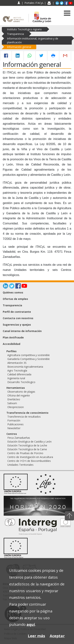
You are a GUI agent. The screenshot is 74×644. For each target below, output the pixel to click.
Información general (19, 47)
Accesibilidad (12, 344)
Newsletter (14, 428)
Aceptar (57, 636)
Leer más (36, 636)
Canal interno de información (22, 331)
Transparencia (15, 34)
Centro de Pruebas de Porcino (25, 453)
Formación (14, 420)
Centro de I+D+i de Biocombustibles (29, 461)
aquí (31, 624)
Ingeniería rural (16, 378)
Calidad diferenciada (19, 374)
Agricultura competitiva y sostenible (29, 355)
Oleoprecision (16, 407)
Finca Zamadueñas (19, 438)
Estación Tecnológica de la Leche (27, 445)
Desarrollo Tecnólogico (21, 382)
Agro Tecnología (17, 370)
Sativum (12, 403)
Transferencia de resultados (24, 417)
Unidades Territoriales (20, 465)
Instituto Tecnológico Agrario (24, 29)
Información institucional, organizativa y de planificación (33, 40)
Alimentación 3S (17, 363)
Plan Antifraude (13, 337)
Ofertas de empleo (15, 299)
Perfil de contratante (17, 312)
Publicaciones (15, 424)
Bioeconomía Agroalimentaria (25, 367)
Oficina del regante (19, 395)
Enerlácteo (14, 399)
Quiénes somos (13, 292)
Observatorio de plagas (21, 392)
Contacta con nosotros (18, 318)
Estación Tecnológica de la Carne (27, 449)
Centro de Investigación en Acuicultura (30, 457)
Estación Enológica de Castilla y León (29, 442)
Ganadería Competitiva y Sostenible (29, 359)
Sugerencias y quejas (17, 325)
